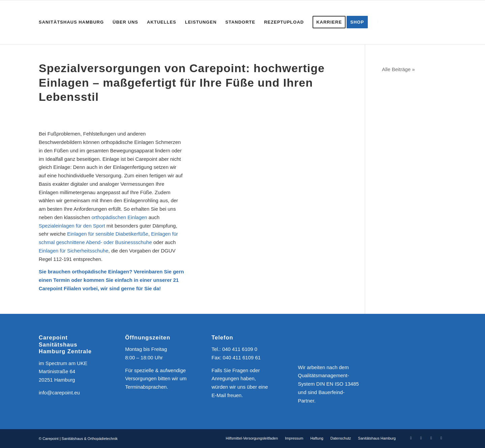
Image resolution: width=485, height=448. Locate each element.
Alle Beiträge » (398, 69)
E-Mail (219, 395)
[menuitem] (71, 22)
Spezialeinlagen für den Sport (72, 226)
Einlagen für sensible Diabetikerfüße (108, 234)
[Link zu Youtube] (431, 438)
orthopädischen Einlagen (119, 217)
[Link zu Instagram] (421, 438)
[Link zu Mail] (441, 438)
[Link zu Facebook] (411, 438)
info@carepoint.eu (59, 393)
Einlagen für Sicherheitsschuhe (74, 251)
